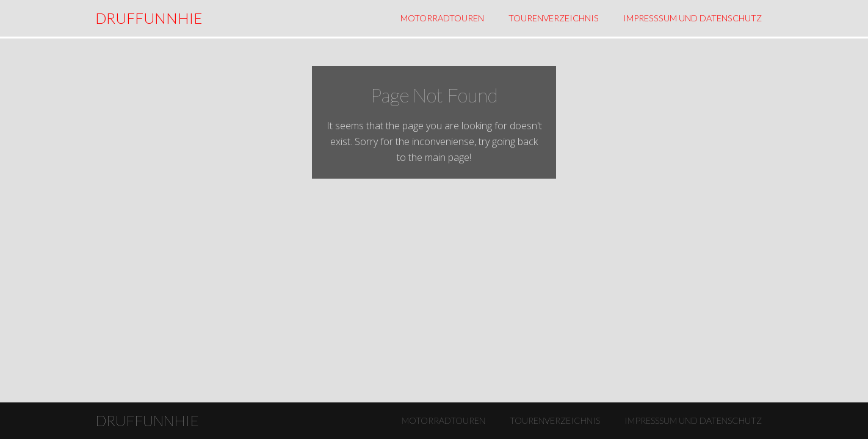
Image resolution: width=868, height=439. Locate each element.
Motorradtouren (442, 18)
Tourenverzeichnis (554, 18)
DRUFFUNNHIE (149, 18)
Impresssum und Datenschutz (693, 18)
